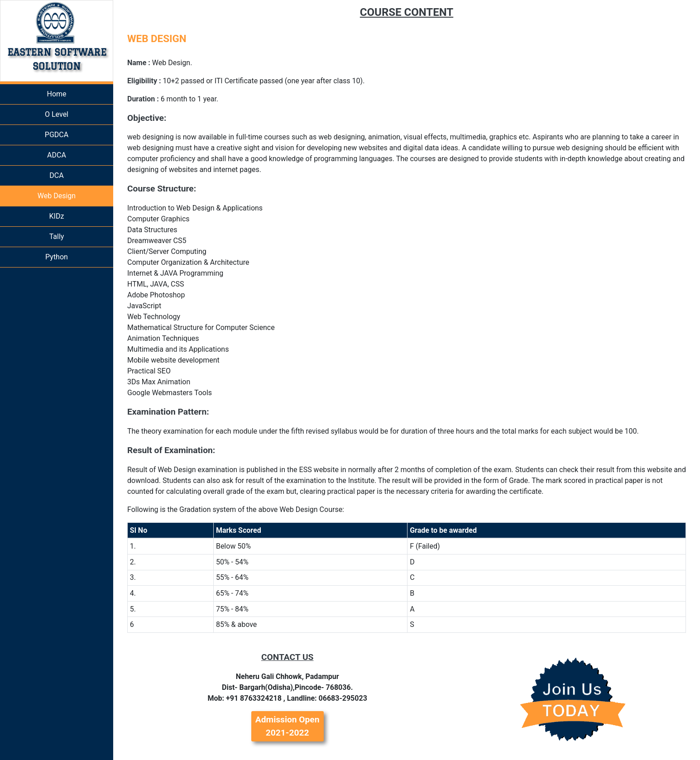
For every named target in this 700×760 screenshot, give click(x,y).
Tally (57, 237)
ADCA (57, 155)
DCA (56, 175)
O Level (57, 114)
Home (56, 94)
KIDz (57, 216)
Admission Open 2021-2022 (288, 726)
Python (57, 257)
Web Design (57, 196)
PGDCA (57, 135)
